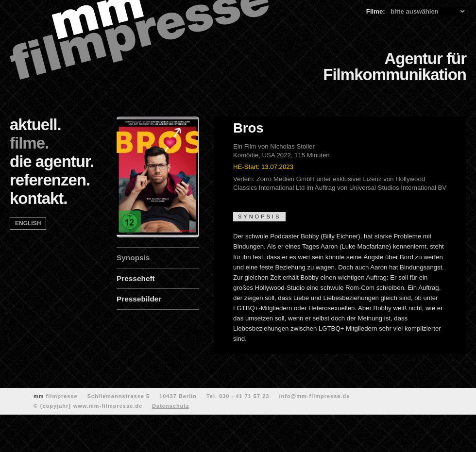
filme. (29, 143)
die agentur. (52, 161)
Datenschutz (170, 406)
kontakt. (39, 198)
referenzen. (50, 180)
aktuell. (35, 125)
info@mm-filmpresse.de (314, 396)
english (28, 223)
